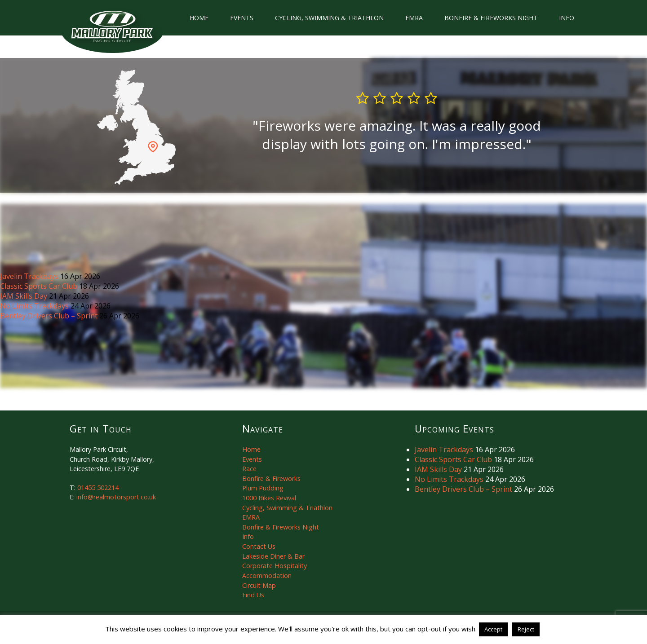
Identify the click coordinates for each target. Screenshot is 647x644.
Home (199, 18)
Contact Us (259, 546)
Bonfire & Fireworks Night (491, 18)
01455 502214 (98, 487)
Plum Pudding (263, 488)
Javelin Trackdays (30, 276)
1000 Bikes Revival (269, 498)
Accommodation (267, 576)
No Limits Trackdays (35, 306)
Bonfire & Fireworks (271, 479)
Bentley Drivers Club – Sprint (50, 316)
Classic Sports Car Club (40, 286)
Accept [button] (493, 629)
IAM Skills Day (24, 296)
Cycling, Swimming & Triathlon (329, 18)
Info (567, 18)
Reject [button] (526, 629)
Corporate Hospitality (275, 566)
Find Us (253, 595)
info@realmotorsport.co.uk (116, 497)
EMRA (414, 18)
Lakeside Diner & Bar (273, 556)
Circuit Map (259, 585)
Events (242, 18)
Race (249, 469)
